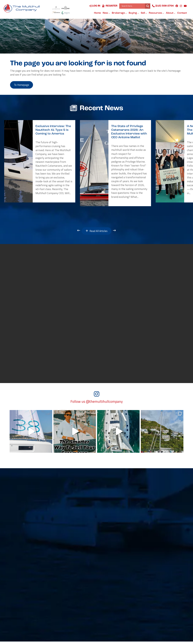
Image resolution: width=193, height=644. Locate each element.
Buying (134, 13)
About (170, 13)
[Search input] (133, 6)
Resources (156, 13)
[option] (40, 162)
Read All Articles (97, 232)
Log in (94, 6)
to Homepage (23, 85)
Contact (182, 13)
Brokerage (119, 13)
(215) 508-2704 (163, 6)
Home (97, 13)
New (106, 13)
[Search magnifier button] (147, 6)
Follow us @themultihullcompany (97, 404)
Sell (144, 13)
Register (109, 6)
